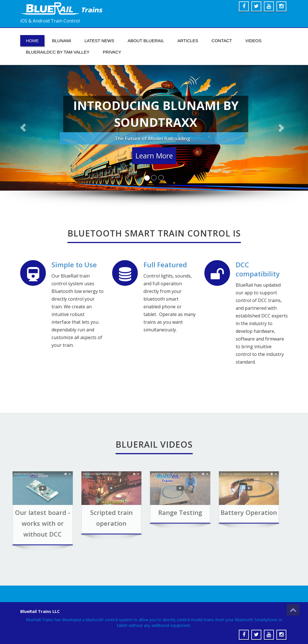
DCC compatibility (257, 269)
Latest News (99, 41)
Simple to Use (74, 265)
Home (32, 41)
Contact (222, 41)
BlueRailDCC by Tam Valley (58, 52)
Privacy (112, 52)
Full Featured (165, 265)
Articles (188, 41)
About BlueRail (146, 41)
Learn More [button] (154, 156)
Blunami (62, 41)
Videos (253, 41)
